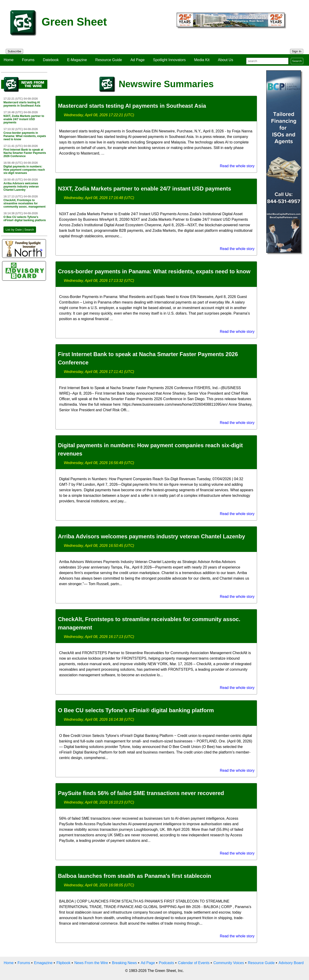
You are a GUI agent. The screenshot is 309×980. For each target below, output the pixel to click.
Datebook (51, 60)
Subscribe (14, 51)
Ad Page (138, 60)
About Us (226, 60)
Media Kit (202, 60)
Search (297, 61)
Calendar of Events (194, 963)
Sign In (297, 51)
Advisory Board (291, 963)
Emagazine (43, 963)
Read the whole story (237, 166)
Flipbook (63, 963)
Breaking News (124, 963)
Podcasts (167, 963)
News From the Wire (91, 963)
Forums (28, 60)
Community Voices (229, 963)
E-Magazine (77, 60)
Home (9, 60)
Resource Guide (109, 60)
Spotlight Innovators (169, 60)
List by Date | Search (20, 230)
